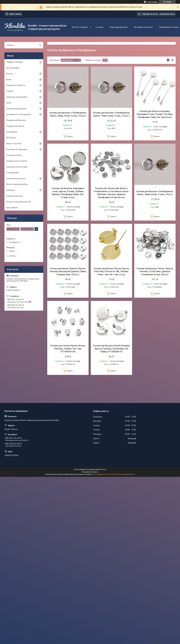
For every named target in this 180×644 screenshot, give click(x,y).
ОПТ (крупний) (13, 68)
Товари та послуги (15, 62)
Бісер (9, 79)
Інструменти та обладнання (19, 114)
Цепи (9, 103)
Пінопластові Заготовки (17, 167)
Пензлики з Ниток (14, 155)
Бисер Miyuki (12, 208)
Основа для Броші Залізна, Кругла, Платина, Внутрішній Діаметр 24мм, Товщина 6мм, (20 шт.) (68, 271)
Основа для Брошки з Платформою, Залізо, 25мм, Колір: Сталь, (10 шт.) (68, 114)
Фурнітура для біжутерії (17, 97)
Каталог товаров (80, 27)
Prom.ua (103, 470)
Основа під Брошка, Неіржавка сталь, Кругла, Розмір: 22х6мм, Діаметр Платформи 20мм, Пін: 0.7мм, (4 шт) (68, 193)
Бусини (10, 74)
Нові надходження (119, 27)
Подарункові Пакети (15, 126)
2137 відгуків (152, 2)
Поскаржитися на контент (104, 474)
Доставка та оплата (143, 27)
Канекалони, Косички (16, 179)
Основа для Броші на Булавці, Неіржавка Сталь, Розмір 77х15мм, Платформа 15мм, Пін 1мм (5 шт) (155, 114)
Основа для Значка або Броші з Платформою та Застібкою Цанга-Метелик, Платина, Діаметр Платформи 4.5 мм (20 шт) (111, 193)
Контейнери (12, 132)
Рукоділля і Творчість (16, 85)
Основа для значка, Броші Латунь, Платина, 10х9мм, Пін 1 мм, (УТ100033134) (68, 349)
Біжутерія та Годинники (17, 149)
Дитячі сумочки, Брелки (17, 184)
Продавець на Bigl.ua (90, 472)
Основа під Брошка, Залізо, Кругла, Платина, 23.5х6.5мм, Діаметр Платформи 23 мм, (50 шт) (155, 271)
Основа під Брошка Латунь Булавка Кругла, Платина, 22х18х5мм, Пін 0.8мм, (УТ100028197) (111, 349)
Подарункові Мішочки (16, 120)
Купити (70, 136)
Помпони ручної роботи (17, 161)
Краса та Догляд (14, 143)
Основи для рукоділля (16, 109)
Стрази (10, 91)
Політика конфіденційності (125, 474)
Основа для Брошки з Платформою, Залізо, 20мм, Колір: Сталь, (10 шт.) (155, 193)
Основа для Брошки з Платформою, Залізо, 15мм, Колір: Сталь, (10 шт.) (111, 114)
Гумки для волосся (15, 196)
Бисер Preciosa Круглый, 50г (19, 202)
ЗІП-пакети (11, 138)
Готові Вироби (13, 173)
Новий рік (11, 190)
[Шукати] (40, 45)
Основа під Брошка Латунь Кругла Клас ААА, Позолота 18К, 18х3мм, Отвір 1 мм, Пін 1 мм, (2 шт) (111, 271)
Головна (99, 27)
